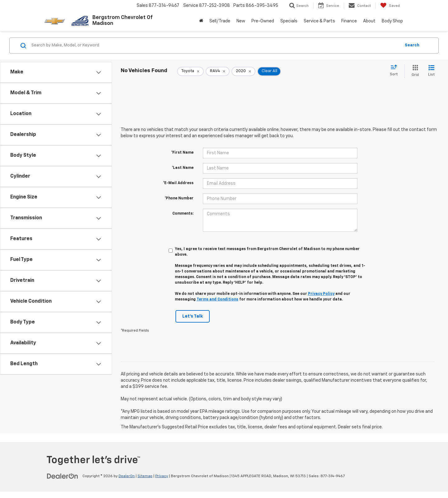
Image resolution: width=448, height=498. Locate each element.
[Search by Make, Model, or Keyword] (215, 45)
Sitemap (145, 476)
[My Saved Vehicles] (390, 6)
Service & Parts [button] (319, 21)
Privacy (162, 476)
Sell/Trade (220, 21)
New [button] (241, 21)
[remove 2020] (243, 71)
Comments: (183, 214)
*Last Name (183, 168)
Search (412, 45)
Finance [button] (349, 21)
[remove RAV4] (218, 71)
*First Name (182, 153)
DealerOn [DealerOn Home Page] (127, 476)
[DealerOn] (63, 476)
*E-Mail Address (178, 183)
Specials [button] (289, 21)
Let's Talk (193, 316)
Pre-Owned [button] (263, 21)
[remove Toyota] (190, 71)
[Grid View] (414, 71)
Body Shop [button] (392, 21)
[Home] (201, 21)
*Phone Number (179, 198)
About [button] (369, 21)
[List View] (431, 71)
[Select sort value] (396, 71)
